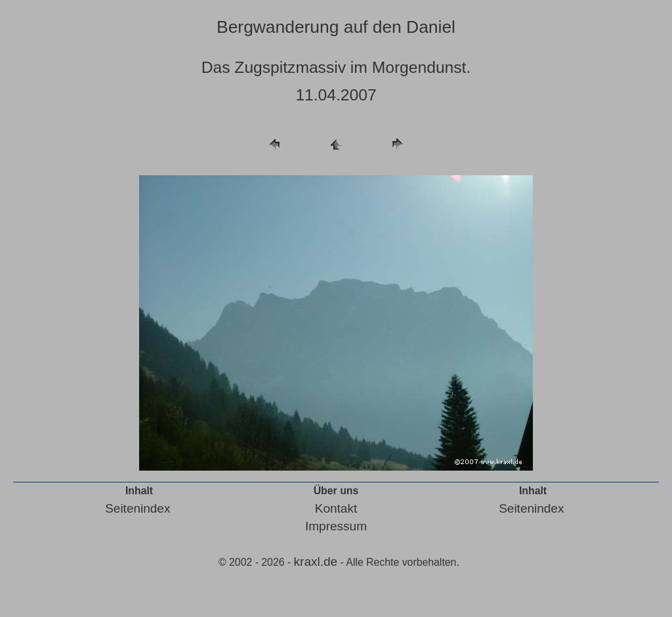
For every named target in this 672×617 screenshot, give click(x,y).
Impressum (336, 526)
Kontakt (336, 508)
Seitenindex (137, 508)
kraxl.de (316, 562)
